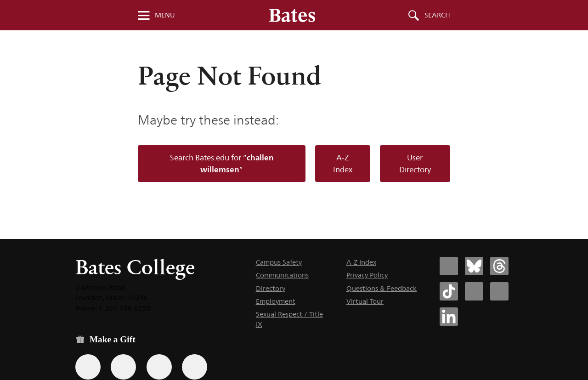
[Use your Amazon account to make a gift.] (123, 367)
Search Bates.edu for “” (222, 163)
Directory (271, 288)
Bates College (135, 267)
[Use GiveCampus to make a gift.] (195, 367)
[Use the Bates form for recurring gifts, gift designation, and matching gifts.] (88, 367)
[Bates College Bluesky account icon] (474, 266)
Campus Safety (279, 262)
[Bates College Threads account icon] (499, 266)
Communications (282, 275)
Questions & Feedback (382, 288)
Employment (276, 301)
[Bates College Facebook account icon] (449, 266)
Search (437, 15)
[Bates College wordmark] (292, 15)
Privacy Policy (367, 275)
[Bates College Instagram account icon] (474, 291)
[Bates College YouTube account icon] (499, 291)
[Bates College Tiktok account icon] (449, 291)
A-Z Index (343, 164)
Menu (165, 15)
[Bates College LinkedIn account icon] (449, 317)
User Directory (415, 164)
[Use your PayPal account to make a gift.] (159, 367)
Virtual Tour (365, 301)
